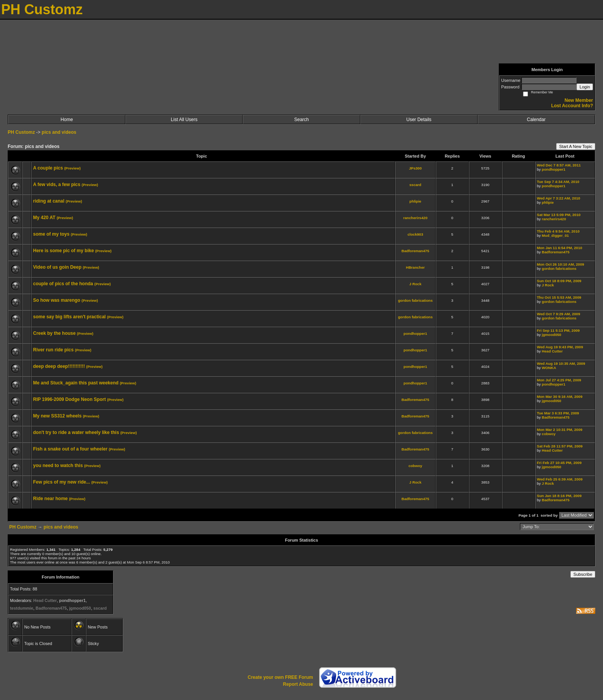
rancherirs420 (416, 218)
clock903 (416, 234)
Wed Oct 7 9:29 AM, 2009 (559, 314)
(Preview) (72, 168)
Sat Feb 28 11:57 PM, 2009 (560, 446)
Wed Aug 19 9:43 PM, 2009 (560, 347)
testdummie (22, 608)
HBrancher (415, 267)
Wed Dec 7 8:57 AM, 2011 (559, 165)
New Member (579, 100)
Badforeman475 (415, 251)
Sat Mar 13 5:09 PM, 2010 (559, 215)
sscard (416, 185)
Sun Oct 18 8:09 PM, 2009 (559, 281)
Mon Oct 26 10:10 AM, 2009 (561, 264)
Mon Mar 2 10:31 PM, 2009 (560, 430)
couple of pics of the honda (63, 284)
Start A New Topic (576, 146)
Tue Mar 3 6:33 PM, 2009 (558, 413)
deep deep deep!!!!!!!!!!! (59, 366)
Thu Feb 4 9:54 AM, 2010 (558, 231)
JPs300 (415, 168)
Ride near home (50, 499)
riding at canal (49, 201)
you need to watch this (58, 466)
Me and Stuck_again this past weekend (76, 383)
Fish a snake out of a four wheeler (70, 449)
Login (585, 87)
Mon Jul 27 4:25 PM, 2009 (559, 380)
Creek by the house (54, 333)
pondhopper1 (554, 169)
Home (67, 120)
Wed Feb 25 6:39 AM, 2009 (560, 479)
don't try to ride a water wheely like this (76, 432)
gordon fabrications (559, 269)
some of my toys (51, 234)
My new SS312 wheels (57, 416)
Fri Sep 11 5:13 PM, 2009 (558, 330)
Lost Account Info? (572, 106)
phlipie (416, 201)
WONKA (549, 368)
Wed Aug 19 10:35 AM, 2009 (561, 363)
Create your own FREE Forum (280, 677)
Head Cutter (552, 351)
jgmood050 (552, 335)
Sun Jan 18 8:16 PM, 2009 (559, 496)
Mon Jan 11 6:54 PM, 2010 (560, 248)
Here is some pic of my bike (63, 251)
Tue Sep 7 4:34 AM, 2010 (558, 182)
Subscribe (583, 574)
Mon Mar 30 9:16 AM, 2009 (560, 397)
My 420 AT (44, 218)
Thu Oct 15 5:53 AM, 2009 (559, 297)
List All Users (184, 120)
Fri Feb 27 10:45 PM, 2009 (559, 463)
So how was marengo (57, 300)
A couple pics (48, 168)
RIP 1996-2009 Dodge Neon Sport (69, 399)
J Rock (415, 284)
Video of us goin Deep (57, 267)
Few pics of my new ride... (62, 482)
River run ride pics (53, 350)
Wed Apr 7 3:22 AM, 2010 (559, 198)
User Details (419, 120)
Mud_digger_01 (555, 235)
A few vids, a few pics (57, 185)
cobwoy (549, 434)
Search (301, 120)
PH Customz (22, 132)
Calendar (536, 120)
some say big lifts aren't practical (69, 317)
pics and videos (59, 132)
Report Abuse (298, 684)
